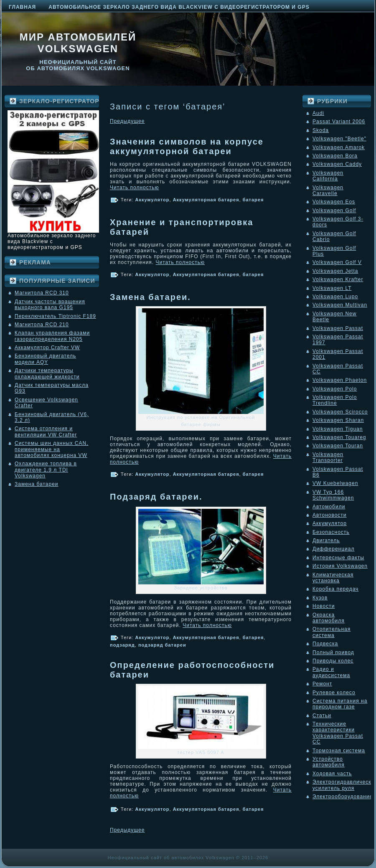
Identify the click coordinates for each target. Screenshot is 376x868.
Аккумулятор (152, 200)
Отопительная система (332, 632)
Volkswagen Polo (335, 389)
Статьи (322, 716)
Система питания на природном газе (340, 704)
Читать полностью (135, 188)
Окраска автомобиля (329, 618)
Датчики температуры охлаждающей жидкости (47, 373)
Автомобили (329, 507)
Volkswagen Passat (338, 328)
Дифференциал (333, 549)
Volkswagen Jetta (335, 271)
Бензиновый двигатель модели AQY (45, 359)
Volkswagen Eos (334, 202)
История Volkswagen (340, 566)
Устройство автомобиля (329, 762)
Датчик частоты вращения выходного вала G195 (50, 305)
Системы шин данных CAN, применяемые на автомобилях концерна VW (51, 449)
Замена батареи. (150, 297)
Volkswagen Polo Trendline (335, 400)
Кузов (320, 598)
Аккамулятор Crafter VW (47, 348)
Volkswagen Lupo (335, 297)
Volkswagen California (328, 176)
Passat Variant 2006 (339, 122)
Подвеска (325, 644)
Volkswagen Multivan (340, 305)
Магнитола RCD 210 (42, 325)
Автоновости (330, 515)
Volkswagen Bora (335, 156)
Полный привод (333, 652)
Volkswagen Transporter (328, 457)
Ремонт (322, 684)
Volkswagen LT (332, 288)
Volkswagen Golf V (337, 262)
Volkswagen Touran (338, 446)
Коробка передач (335, 589)
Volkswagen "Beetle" (339, 139)
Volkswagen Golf (334, 211)
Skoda (321, 130)
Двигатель (326, 541)
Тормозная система (339, 751)
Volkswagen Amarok (339, 147)
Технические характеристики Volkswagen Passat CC (338, 733)
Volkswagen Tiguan (338, 429)
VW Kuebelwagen (335, 483)
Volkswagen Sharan (338, 420)
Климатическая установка (333, 578)
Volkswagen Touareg (339, 437)
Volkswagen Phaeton (340, 380)
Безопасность (331, 532)
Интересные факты (338, 558)
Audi (318, 113)
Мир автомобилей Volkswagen (78, 43)
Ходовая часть (332, 774)
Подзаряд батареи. (156, 497)
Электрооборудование (343, 797)
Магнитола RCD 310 (42, 293)
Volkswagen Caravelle (328, 190)
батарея (253, 200)
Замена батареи (37, 484)
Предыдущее (127, 121)
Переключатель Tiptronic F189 (55, 316)
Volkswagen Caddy (337, 164)
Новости (324, 606)
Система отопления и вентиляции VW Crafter (46, 431)
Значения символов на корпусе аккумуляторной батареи (187, 146)
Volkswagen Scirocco (340, 412)
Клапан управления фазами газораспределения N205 (52, 336)
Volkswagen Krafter (338, 279)
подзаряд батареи (162, 645)
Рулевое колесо (334, 693)
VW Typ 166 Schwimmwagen (333, 495)
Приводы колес (333, 661)
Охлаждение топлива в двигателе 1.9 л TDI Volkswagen (46, 470)
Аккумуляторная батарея (206, 200)
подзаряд (122, 645)
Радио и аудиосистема (331, 672)
